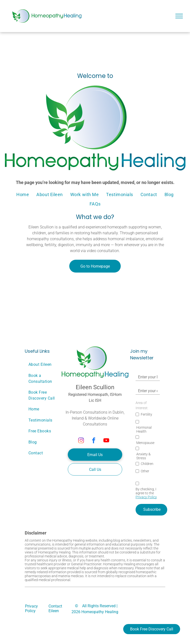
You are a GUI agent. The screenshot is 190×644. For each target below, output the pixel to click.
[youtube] (106, 441)
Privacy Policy (146, 497)
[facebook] (94, 441)
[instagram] (81, 441)
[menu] (179, 16)
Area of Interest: (142, 405)
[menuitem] (23, 194)
